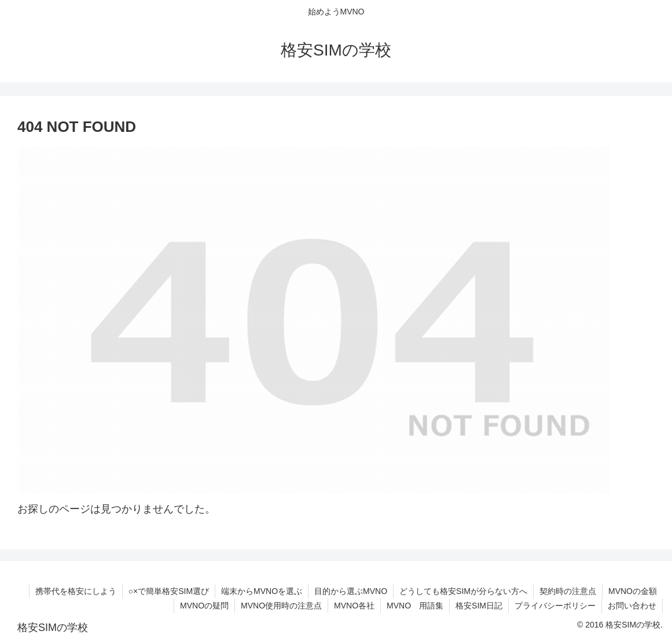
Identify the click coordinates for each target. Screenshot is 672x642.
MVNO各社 (354, 606)
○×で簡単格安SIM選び (169, 591)
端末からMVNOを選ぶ (262, 591)
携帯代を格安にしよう (76, 591)
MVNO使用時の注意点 (281, 606)
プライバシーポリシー (555, 606)
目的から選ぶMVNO (351, 591)
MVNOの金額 (633, 591)
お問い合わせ (632, 606)
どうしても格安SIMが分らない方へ (463, 591)
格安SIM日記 (479, 606)
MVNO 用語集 (415, 606)
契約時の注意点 (568, 591)
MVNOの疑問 (204, 606)
